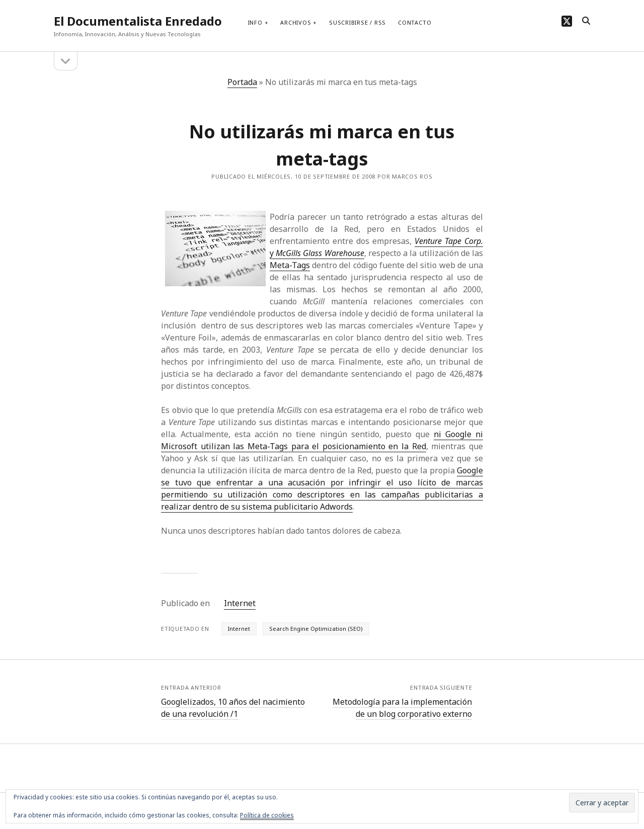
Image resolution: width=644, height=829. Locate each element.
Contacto (415, 22)
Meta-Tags (290, 265)
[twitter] (567, 21)
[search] (586, 21)
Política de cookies (267, 815)
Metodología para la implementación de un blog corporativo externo (402, 708)
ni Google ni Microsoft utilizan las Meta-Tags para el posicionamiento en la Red (322, 440)
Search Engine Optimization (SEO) (316, 629)
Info (255, 22)
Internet (240, 603)
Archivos (296, 22)
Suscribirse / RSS (357, 22)
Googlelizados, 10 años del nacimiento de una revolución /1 (233, 708)
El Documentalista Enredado (138, 21)
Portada (242, 82)
